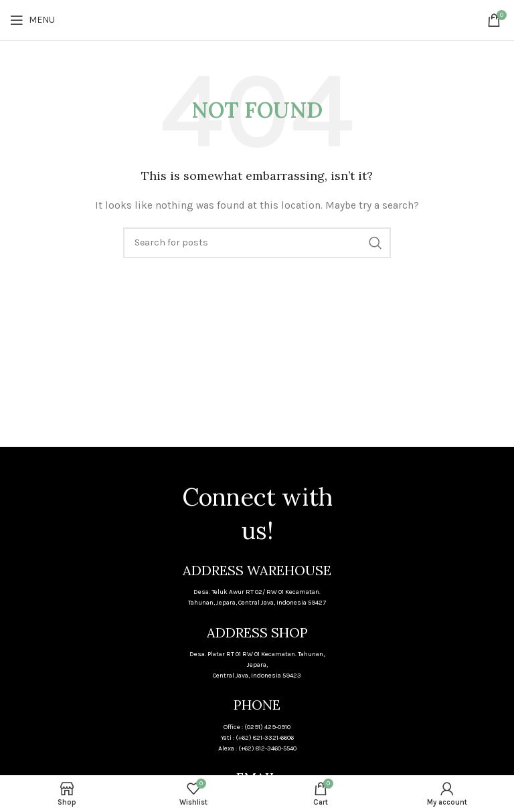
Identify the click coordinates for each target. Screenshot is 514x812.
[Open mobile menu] (32, 20)
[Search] (257, 243)
